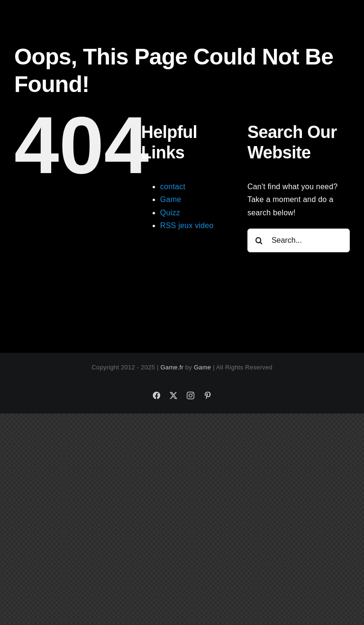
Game (171, 199)
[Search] (259, 240)
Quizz (170, 213)
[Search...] (299, 240)
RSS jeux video (187, 225)
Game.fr (172, 367)
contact (173, 187)
